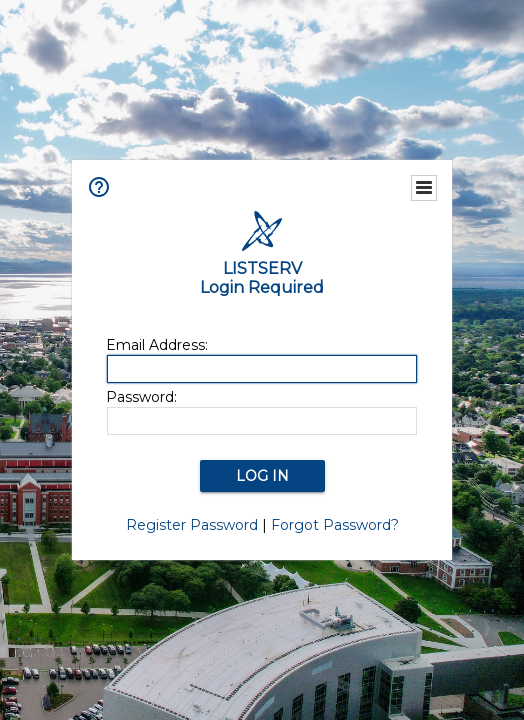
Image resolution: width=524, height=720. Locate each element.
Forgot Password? (335, 525)
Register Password (192, 525)
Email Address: (157, 345)
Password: (141, 397)
